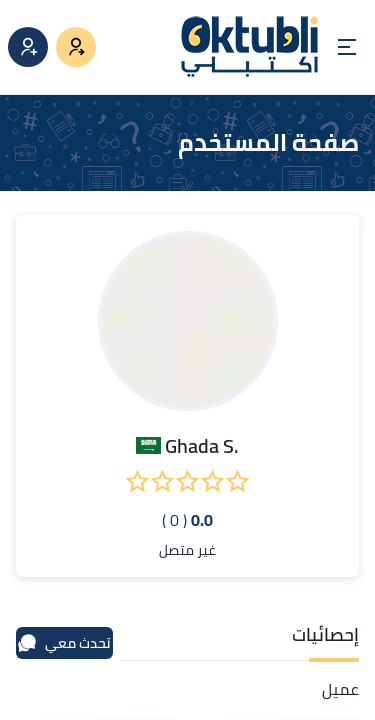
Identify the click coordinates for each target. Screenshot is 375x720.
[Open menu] (347, 47)
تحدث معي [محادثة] (64, 643)
